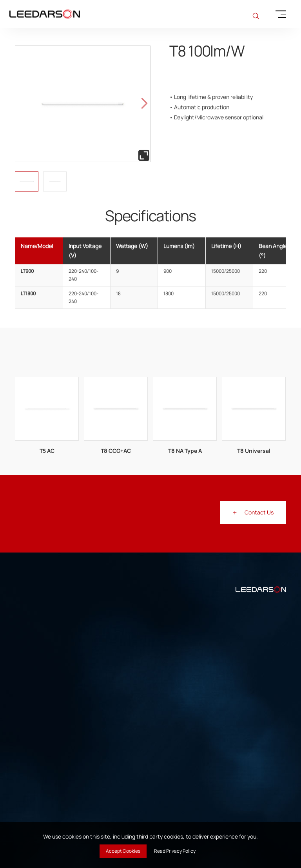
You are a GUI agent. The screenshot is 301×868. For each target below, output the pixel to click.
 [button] (144, 104)
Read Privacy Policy (175, 851)
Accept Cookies (123, 851)
